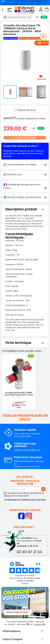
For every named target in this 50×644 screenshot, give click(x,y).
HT (34, 128)
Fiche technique (25, 343)
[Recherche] (5, 17)
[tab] (25, 174)
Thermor (20, 218)
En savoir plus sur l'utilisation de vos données (25, 500)
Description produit (25, 209)
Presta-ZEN (40, 624)
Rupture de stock (25, 138)
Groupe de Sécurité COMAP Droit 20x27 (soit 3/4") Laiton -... (19, 395)
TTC (41, 128)
